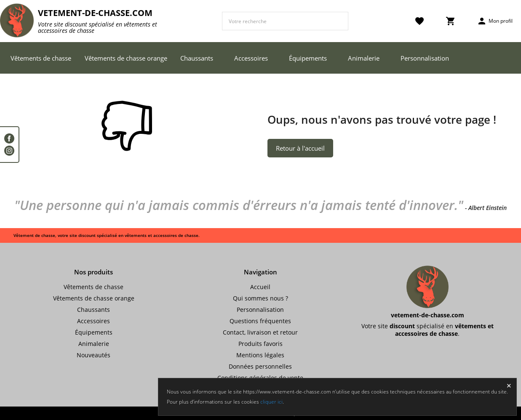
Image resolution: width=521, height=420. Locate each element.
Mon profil (495, 21)
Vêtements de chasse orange (126, 58)
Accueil (260, 287)
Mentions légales (260, 355)
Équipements (308, 58)
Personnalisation (425, 58)
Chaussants (197, 58)
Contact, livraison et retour (260, 332)
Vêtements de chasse (41, 58)
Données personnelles (260, 366)
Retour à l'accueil (300, 148)
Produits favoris (260, 344)
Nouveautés (94, 355)
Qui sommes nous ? (260, 298)
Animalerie (364, 58)
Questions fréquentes (260, 321)
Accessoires (251, 58)
